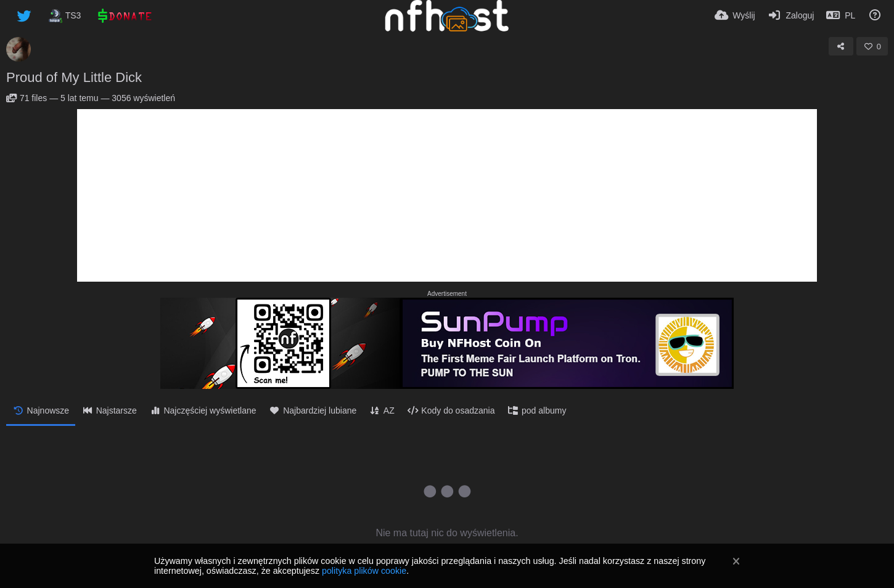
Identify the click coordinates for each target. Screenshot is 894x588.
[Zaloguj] (791, 15)
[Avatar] (18, 49)
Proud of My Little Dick (74, 77)
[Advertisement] (447, 195)
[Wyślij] (735, 15)
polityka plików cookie (364, 571)
